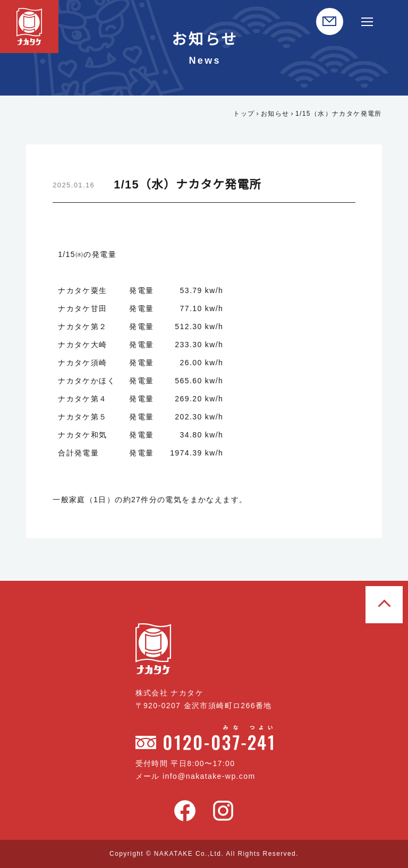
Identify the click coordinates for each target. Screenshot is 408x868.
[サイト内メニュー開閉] (367, 22)
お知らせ (274, 113)
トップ (243, 113)
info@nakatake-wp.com (213, 776)
